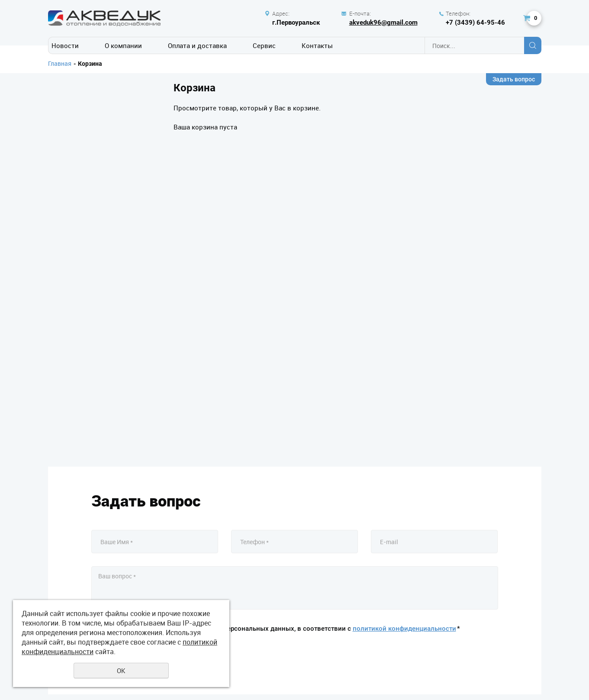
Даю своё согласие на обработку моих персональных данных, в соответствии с (281, 629)
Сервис (264, 45)
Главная (60, 63)
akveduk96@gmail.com (383, 23)
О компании (123, 45)
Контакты (317, 45)
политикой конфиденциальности (404, 629)
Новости (65, 45)
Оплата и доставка (197, 45)
